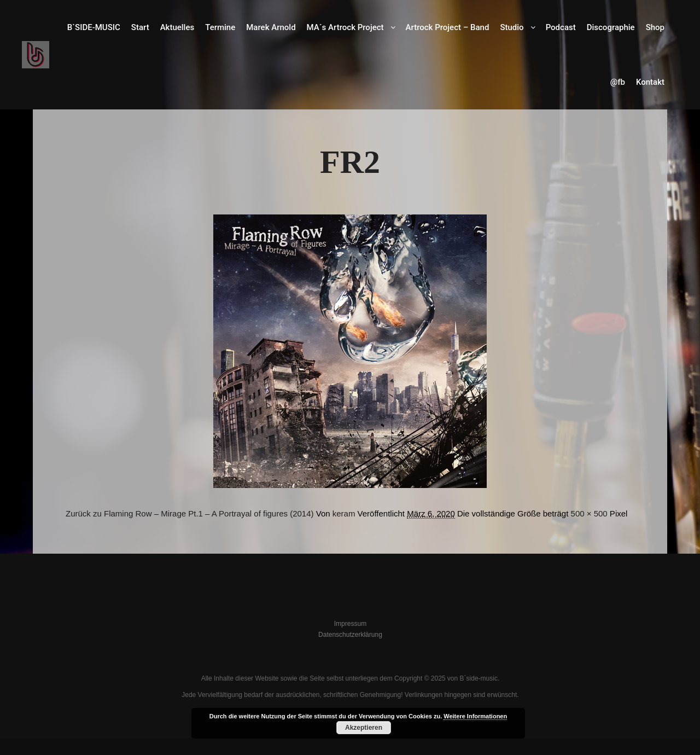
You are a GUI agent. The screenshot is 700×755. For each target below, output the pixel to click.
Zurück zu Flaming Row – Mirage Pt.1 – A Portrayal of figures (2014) (190, 513)
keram (344, 513)
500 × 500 (589, 513)
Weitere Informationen (475, 716)
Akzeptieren (364, 728)
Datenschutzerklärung (350, 635)
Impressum (350, 624)
